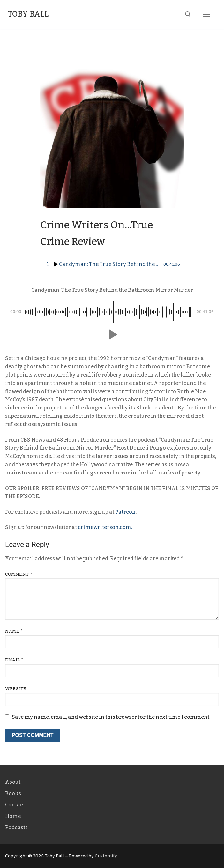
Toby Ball (28, 14)
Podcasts (16, 827)
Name (14, 631)
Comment (19, 574)
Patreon (125, 512)
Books (13, 794)
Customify (106, 856)
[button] (112, 335)
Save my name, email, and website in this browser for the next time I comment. (111, 717)
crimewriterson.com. (105, 527)
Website (16, 689)
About (13, 782)
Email (14, 660)
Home (13, 816)
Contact (15, 805)
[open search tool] (188, 14)
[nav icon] (206, 14)
